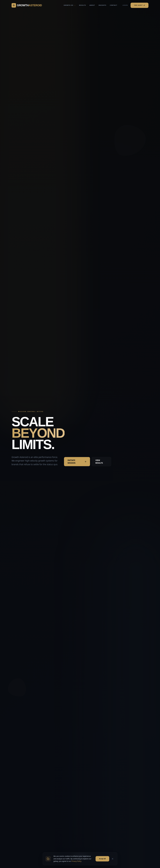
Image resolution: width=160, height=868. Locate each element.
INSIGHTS (102, 5)
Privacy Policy (76, 866)
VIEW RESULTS (99, 462)
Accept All (102, 864)
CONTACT (114, 5)
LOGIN (125, 5)
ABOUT (92, 5)
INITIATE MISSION (77, 462)
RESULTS (83, 5)
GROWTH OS (70, 5)
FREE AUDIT (139, 5)
